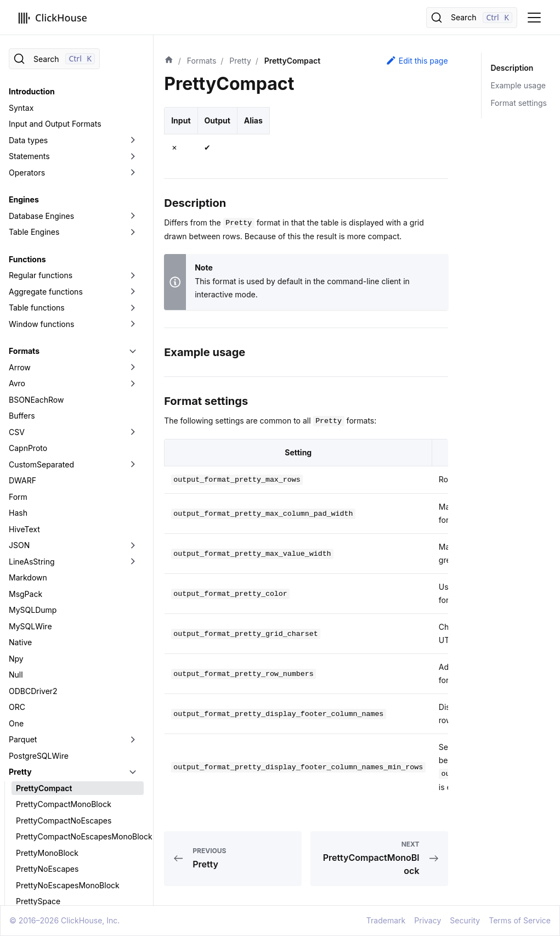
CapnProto (28, 202)
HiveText (24, 283)
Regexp (22, 769)
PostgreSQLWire (39, 510)
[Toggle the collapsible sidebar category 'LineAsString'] (133, 316)
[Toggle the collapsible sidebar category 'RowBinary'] (133, 785)
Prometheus (31, 720)
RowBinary (28, 785)
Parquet (23, 494)
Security (465, 920)
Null (16, 429)
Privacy (428, 920)
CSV (17, 186)
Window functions (41, 78)
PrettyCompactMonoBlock (64, 558)
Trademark (386, 920)
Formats (24, 105)
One (16, 478)
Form (18, 251)
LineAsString (32, 316)
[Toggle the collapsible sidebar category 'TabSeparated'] (133, 817)
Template (26, 834)
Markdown (28, 332)
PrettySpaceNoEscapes (59, 688)
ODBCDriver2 (33, 445)
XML (17, 882)
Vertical (22, 866)
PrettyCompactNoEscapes (64, 575)
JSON (19, 299)
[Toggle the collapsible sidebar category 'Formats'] (133, 105)
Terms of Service (520, 920)
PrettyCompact (44, 542)
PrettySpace (38, 655)
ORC (17, 461)
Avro (17, 137)
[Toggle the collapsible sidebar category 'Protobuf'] (133, 737)
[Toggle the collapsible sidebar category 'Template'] (133, 834)
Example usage (518, 85)
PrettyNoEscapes (47, 623)
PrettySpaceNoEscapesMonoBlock (79, 704)
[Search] (472, 18)
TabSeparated (34, 817)
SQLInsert (27, 801)
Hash (18, 267)
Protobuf (24, 737)
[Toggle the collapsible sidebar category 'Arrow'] (133, 122)
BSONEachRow (36, 154)
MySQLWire (30, 380)
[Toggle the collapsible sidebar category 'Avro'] (133, 138)
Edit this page (417, 60)
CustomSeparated (41, 219)
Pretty (20, 526)
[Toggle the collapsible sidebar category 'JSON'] (133, 300)
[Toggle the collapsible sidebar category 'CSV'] (133, 187)
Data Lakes (29, 898)
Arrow (20, 122)
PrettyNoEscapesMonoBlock (68, 639)
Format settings (519, 103)
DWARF (22, 235)
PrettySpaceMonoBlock (59, 672)
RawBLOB (27, 752)
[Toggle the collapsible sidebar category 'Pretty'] (133, 526)
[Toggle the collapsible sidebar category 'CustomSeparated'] (133, 219)
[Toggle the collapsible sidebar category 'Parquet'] (133, 494)
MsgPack (26, 348)
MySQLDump (33, 364)
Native (20, 396)
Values (21, 850)
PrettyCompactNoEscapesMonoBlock (80, 591)
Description (511, 68)
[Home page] (169, 61)
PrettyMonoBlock (47, 607)
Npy (16, 413)
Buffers (22, 170)
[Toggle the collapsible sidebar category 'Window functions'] (133, 78)
